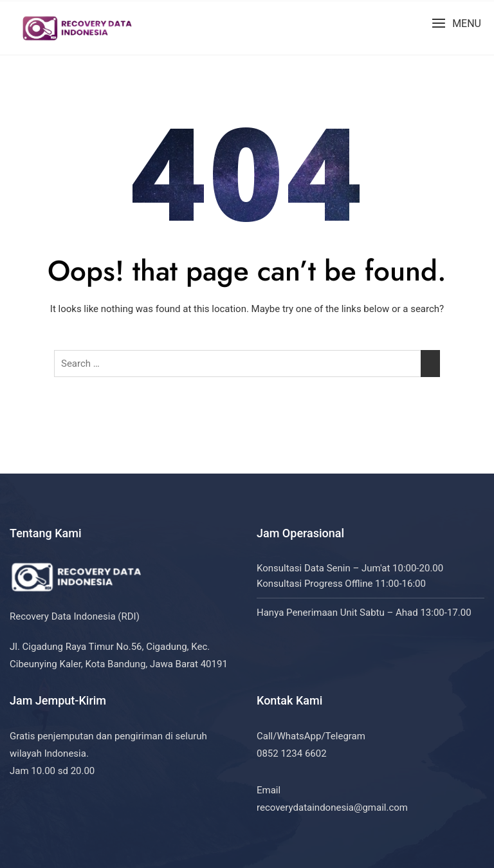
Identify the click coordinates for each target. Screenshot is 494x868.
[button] (456, 23)
